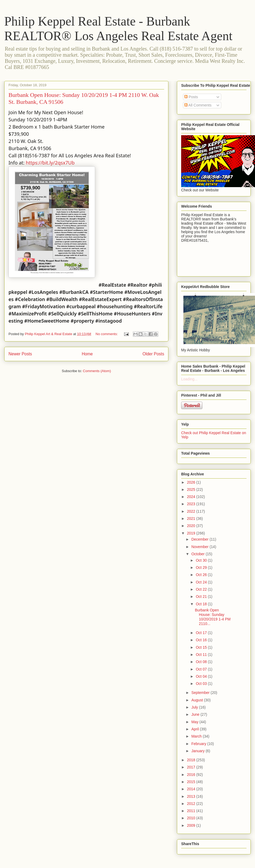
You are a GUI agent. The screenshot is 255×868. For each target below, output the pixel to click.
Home (87, 354)
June (196, 714)
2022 (192, 511)
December (200, 539)
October (198, 554)
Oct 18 (202, 604)
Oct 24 (202, 582)
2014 (192, 789)
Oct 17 (202, 633)
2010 (192, 818)
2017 (192, 767)
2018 (192, 760)
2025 (192, 489)
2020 (192, 526)
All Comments (198, 105)
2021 (192, 519)
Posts (191, 97)
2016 (192, 775)
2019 (192, 533)
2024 (192, 497)
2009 (192, 825)
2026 (192, 482)
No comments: (107, 334)
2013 (192, 796)
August (197, 700)
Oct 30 (202, 560)
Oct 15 (202, 647)
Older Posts (153, 354)
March (197, 736)
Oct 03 (202, 684)
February (199, 744)
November (200, 547)
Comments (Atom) (97, 371)
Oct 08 (202, 662)
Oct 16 (202, 640)
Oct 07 (202, 669)
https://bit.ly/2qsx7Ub (50, 163)
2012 (192, 804)
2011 (192, 811)
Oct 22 (202, 589)
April (195, 729)
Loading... (189, 379)
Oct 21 (202, 597)
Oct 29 (202, 567)
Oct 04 (202, 676)
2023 (192, 504)
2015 (192, 782)
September (201, 693)
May (195, 722)
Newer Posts (20, 354)
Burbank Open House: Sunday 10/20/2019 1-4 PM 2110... (213, 617)
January (198, 751)
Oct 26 (202, 575)
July (195, 707)
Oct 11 (202, 655)
